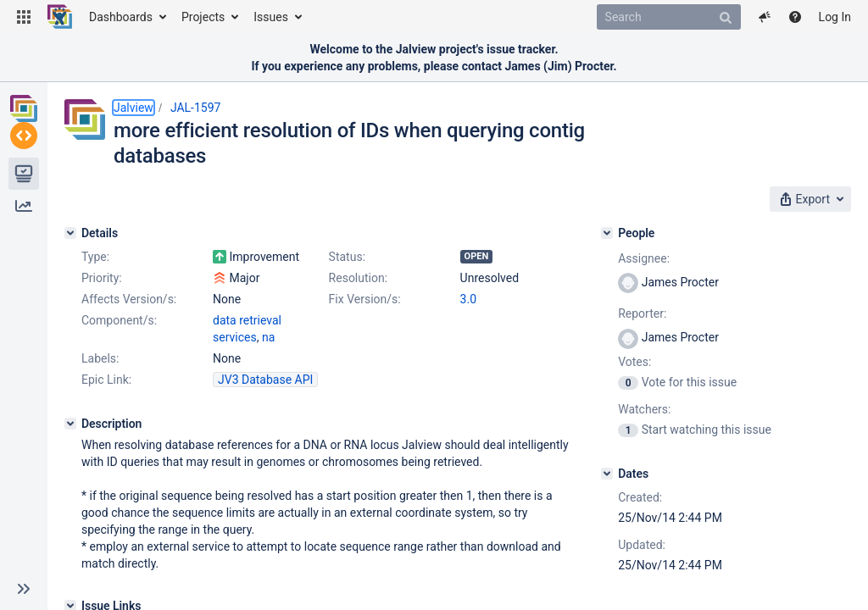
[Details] (70, 228)
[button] (24, 17)
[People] (645, 228)
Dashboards (121, 17)
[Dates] (645, 469)
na (339, 379)
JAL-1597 (196, 108)
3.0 (221, 358)
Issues (271, 17)
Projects (203, 17)
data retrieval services (270, 379)
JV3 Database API (265, 421)
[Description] (70, 465)
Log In (835, 17)
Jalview (134, 108)
